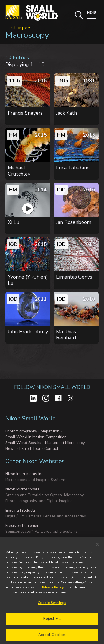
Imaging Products (20, 510)
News (10, 449)
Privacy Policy (53, 590)
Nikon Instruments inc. (25, 474)
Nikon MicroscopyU (22, 489)
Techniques (18, 27)
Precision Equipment (23, 526)
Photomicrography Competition (32, 431)
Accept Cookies (52, 637)
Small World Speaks (23, 443)
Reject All (52, 621)
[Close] (97, 547)
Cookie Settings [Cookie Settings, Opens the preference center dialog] (52, 605)
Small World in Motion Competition (36, 437)
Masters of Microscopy (65, 443)
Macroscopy (27, 35)
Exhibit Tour (30, 449)
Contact (51, 449)
